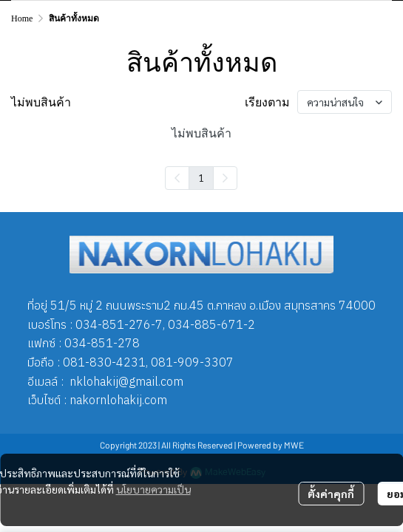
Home (22, 18)
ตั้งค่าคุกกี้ (331, 494)
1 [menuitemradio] (201, 177)
